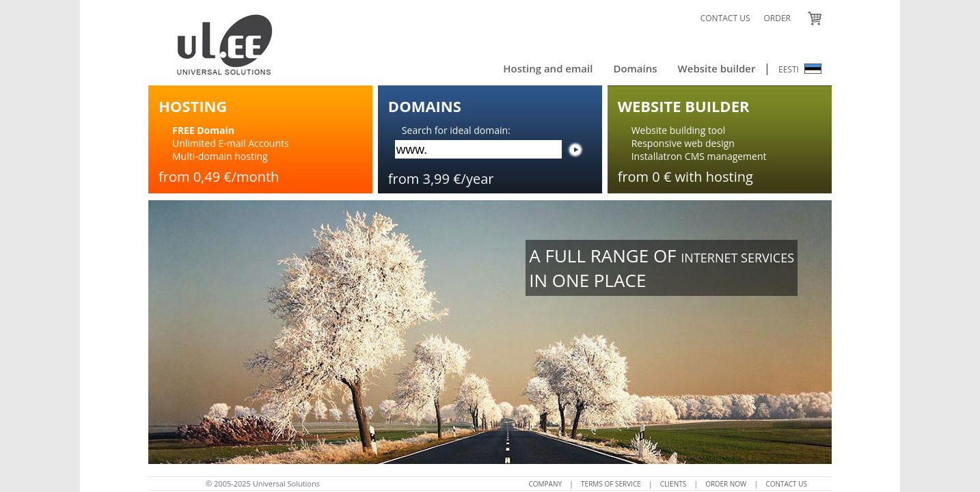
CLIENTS (673, 484)
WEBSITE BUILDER (684, 106)
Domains (635, 68)
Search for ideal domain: (456, 130)
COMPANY (546, 484)
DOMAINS (425, 106)
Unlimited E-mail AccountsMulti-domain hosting (231, 143)
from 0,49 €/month (219, 177)
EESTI (800, 69)
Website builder (717, 68)
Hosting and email (548, 68)
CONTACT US (725, 18)
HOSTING (193, 106)
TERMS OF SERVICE (611, 484)
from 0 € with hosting (685, 177)
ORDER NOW (726, 484)
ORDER (777, 18)
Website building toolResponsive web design (683, 137)
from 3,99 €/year (441, 179)
